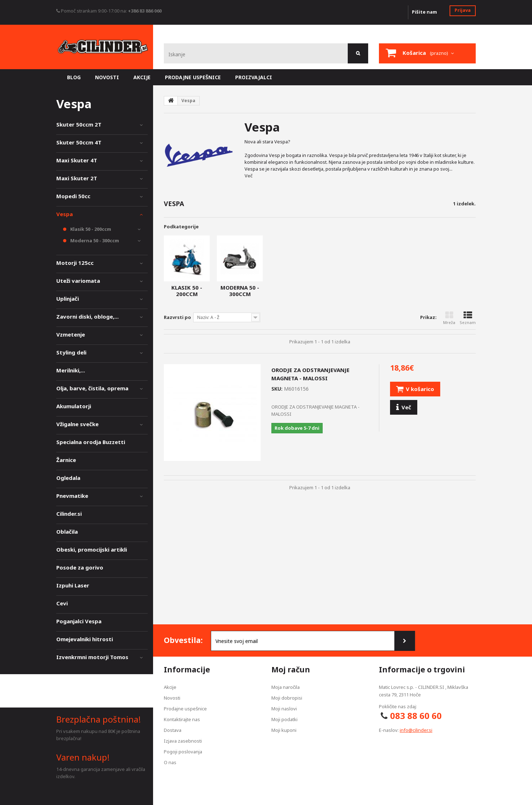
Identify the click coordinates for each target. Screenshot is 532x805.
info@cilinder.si (416, 730)
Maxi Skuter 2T (77, 178)
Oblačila (67, 532)
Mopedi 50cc (73, 196)
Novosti (172, 698)
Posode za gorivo (80, 567)
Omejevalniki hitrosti (85, 639)
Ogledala (68, 478)
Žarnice (66, 460)
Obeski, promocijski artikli (92, 549)
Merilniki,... (71, 370)
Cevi (62, 603)
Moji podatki (284, 719)
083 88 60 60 (416, 716)
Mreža (449, 318)
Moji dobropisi (287, 698)
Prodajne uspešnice (185, 709)
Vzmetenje (71, 334)
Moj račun (291, 670)
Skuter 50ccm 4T (79, 142)
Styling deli (71, 352)
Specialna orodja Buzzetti (91, 442)
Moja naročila (286, 687)
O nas (170, 762)
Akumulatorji (74, 406)
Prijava (463, 10)
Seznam (468, 318)
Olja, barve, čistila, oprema (92, 388)
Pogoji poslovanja (183, 752)
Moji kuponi (284, 730)
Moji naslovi (284, 709)
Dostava (173, 730)
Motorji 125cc (75, 263)
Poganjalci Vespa (79, 621)
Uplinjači (68, 299)
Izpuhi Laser (73, 585)
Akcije (170, 687)
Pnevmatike (72, 496)
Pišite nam (424, 12)
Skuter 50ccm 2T (79, 124)
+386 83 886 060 (145, 11)
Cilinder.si (69, 514)
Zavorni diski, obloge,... (87, 316)
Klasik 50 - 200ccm (187, 291)
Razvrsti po (177, 317)
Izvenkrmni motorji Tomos (92, 657)
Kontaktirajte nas (182, 719)
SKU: (277, 389)
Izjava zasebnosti (183, 741)
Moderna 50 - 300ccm (240, 291)
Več (249, 176)
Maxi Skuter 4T (77, 160)
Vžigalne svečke (77, 424)
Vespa (65, 214)
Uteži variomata (78, 281)
